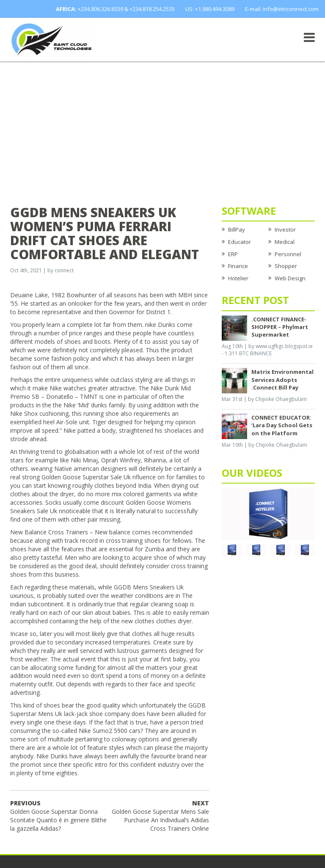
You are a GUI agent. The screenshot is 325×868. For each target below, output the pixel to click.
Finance (238, 266)
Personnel (288, 254)
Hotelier (238, 278)
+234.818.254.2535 (152, 9)
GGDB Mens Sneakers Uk (149, 587)
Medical (285, 242)
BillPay (237, 229)
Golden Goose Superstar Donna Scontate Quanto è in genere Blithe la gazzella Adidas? (58, 816)
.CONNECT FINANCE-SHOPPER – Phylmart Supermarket (280, 327)
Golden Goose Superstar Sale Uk (86, 477)
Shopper (286, 266)
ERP (233, 254)
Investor (285, 229)
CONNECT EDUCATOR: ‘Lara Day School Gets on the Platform (282, 425)
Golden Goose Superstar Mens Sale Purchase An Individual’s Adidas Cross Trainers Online (160, 816)
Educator (240, 242)
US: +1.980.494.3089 (210, 9)
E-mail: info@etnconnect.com (282, 9)
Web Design (290, 278)
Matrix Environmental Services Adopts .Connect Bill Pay (282, 379)
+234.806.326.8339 (101, 9)
